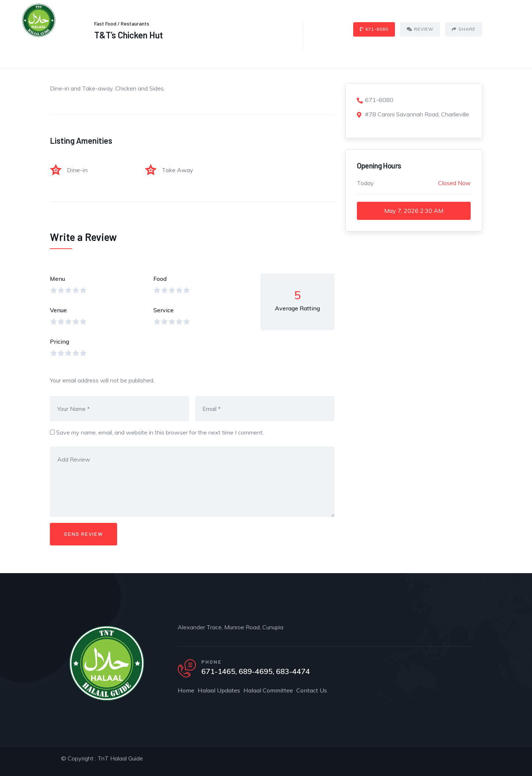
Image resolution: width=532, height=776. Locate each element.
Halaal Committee (287, 20)
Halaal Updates (227, 20)
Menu (57, 279)
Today (365, 183)
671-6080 (375, 100)
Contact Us (341, 20)
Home (184, 20)
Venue (58, 310)
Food (160, 279)
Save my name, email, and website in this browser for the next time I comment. (160, 432)
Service (163, 310)
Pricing (59, 341)
